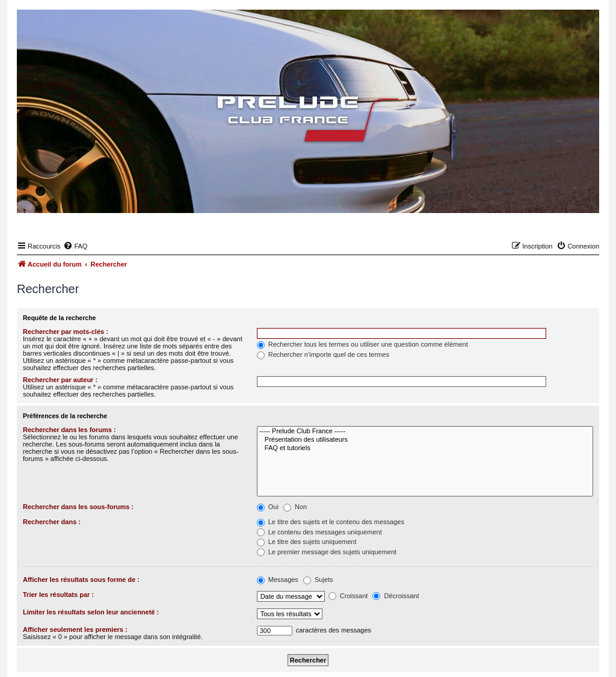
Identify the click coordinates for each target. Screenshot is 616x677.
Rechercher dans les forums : (69, 430)
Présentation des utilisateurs (425, 440)
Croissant (348, 596)
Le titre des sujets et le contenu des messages (331, 522)
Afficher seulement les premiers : (75, 629)
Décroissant (396, 596)
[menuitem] (75, 246)
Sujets (318, 580)
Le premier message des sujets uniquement (327, 552)
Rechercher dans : (52, 522)
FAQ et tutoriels (425, 448)
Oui (268, 507)
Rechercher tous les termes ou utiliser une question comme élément (362, 344)
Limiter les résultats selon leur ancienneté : (91, 612)
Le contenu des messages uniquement (319, 532)
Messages (278, 580)
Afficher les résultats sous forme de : (81, 580)
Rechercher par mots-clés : (66, 332)
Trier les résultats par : (58, 595)
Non (295, 507)
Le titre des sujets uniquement (307, 542)
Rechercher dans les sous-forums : (78, 507)
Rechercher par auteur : (60, 380)
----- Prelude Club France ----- (425, 431)
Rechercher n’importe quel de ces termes (323, 354)
